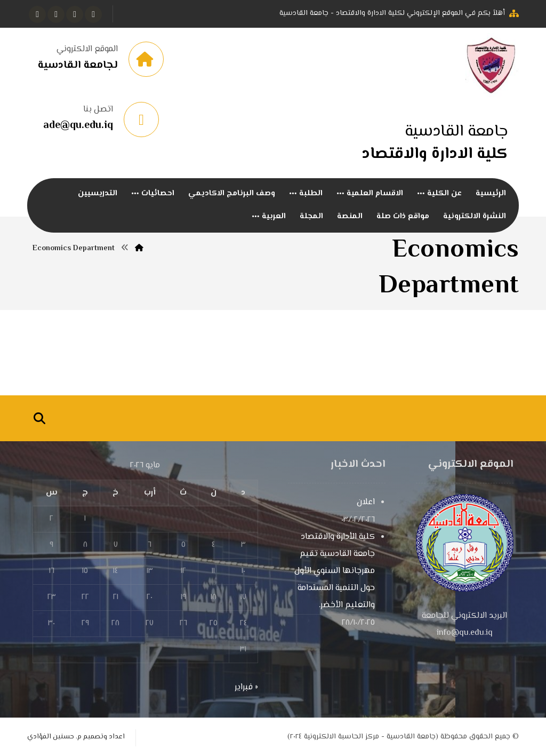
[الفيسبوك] (93, 14)
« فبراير (246, 687)
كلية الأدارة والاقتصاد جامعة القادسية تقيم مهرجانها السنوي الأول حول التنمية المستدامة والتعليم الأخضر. (335, 571)
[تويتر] (75, 14)
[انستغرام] (56, 14)
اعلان (366, 502)
